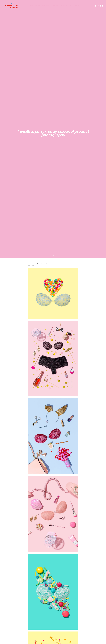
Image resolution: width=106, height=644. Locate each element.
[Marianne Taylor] (10, 6)
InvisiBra (34, 36)
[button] (96, 6)
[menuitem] (30, 6)
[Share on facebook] (45, 591)
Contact (75, 6)
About (30, 6)
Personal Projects (65, 6)
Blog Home (53, 604)
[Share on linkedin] (53, 591)
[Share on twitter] (47, 591)
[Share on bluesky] (57, 591)
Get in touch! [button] (53, 629)
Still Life (36, 6)
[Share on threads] (49, 591)
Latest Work (54, 6)
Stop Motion (44, 6)
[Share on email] (61, 591)
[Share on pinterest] (51, 591)
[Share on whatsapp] (55, 591)
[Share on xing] (59, 591)
